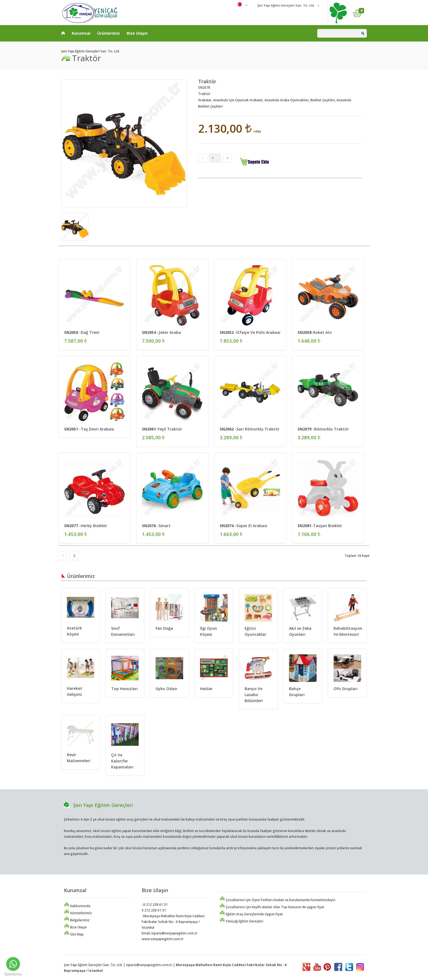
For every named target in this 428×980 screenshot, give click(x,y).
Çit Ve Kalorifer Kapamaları (122, 761)
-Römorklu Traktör (323, 429)
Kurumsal (81, 33)
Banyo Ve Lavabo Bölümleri (254, 695)
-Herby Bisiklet (86, 526)
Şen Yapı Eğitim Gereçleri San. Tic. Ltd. (286, 5)
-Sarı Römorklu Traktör (250, 429)
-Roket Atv (315, 332)
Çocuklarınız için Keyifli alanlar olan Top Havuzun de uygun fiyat (272, 907)
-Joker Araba (161, 332)
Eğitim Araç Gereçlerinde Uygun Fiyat (251, 914)
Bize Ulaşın (137, 33)
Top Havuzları (124, 689)
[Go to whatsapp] (13, 964)
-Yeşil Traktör (162, 429)
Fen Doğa (164, 628)
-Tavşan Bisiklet (320, 526)
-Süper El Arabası (243, 526)
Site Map (74, 934)
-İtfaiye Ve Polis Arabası (250, 332)
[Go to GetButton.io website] (13, 974)
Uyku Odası (166, 689)
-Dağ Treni (82, 332)
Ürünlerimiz (109, 33)
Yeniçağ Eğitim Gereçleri (241, 921)
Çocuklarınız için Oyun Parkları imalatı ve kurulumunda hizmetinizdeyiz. (278, 900)
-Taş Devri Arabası (89, 429)
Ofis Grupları (346, 689)
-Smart (156, 526)
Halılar (206, 689)
